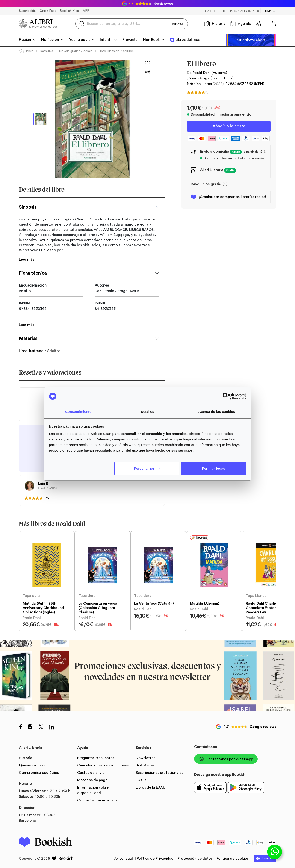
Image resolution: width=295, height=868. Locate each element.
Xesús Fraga (199, 78)
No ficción (50, 40)
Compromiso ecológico (39, 772)
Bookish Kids (69, 11)
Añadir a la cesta (229, 126)
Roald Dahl (202, 73)
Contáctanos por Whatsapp (226, 758)
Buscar (178, 23)
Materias (28, 333)
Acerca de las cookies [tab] (217, 411)
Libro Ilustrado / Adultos (40, 346)
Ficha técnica (33, 273)
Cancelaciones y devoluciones (103, 764)
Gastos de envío (91, 772)
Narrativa (46, 51)
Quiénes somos (32, 764)
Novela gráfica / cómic (76, 51)
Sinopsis (28, 207)
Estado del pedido (215, 11)
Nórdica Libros (199, 84)
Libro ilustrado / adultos (116, 51)
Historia (215, 24)
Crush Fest (48, 11)
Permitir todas (214, 468)
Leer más (27, 259)
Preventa (130, 40)
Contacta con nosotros (97, 799)
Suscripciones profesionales (159, 772)
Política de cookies (232, 858)
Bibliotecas (145, 764)
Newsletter (145, 757)
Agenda (241, 24)
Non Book (151, 40)
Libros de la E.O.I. (150, 786)
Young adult (80, 40)
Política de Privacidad (156, 858)
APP (86, 11)
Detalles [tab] (147, 411)
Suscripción (27, 11)
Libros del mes (187, 40)
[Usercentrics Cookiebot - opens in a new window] (226, 396)
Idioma (267, 11)
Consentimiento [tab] (78, 411)
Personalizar (147, 468)
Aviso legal (124, 858)
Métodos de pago (92, 779)
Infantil (106, 40)
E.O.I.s (141, 779)
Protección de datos (195, 858)
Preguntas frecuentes (244, 11)
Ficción (25, 40)
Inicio (26, 51)
